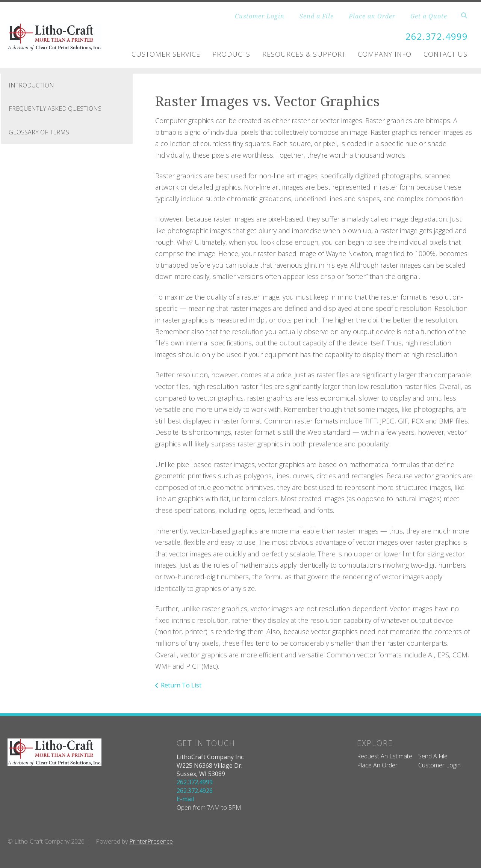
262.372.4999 (437, 36)
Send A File (433, 756)
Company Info (385, 54)
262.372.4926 (195, 791)
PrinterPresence (151, 841)
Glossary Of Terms (39, 132)
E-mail (185, 799)
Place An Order (377, 765)
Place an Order (372, 16)
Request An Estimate (385, 756)
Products (231, 54)
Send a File (317, 16)
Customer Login (260, 16)
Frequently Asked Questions (55, 108)
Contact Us (445, 54)
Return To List (181, 685)
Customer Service (166, 54)
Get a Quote (429, 16)
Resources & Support (304, 54)
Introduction (31, 85)
